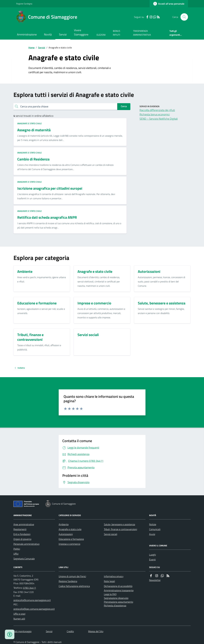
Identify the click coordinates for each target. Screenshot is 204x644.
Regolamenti (20, 529)
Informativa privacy (114, 576)
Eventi (152, 559)
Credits (70, 631)
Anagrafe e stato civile (29, 123)
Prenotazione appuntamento (119, 602)
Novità (48, 34)
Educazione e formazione (71, 539)
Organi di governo (22, 539)
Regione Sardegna (24, 4)
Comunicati (155, 529)
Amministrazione (27, 34)
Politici (17, 549)
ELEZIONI (101, 35)
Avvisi (152, 534)
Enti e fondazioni (22, 534)
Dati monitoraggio (22, 631)
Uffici (16, 554)
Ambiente (64, 524)
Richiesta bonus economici (155, 114)
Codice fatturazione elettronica (74, 586)
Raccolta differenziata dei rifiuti (157, 110)
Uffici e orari (19, 614)
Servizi (63, 34)
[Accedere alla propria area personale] (169, 4)
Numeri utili (19, 619)
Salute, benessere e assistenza (119, 524)
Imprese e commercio (69, 544)
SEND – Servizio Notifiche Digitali (159, 119)
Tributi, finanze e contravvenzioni (120, 529)
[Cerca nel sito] (183, 17)
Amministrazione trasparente (119, 590)
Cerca (124, 106)
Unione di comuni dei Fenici (72, 576)
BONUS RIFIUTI (117, 33)
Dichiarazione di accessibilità (118, 586)
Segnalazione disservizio (116, 598)
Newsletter (155, 580)
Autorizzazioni (66, 534)
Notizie (153, 524)
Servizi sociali (111, 534)
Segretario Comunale (24, 559)
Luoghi (153, 555)
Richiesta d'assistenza (115, 605)
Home (31, 48)
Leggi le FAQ (110, 594)
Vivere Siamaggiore (81, 32)
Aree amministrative (24, 524)
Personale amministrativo (26, 544)
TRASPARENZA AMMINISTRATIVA (142, 33)
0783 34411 (30, 588)
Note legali (109, 581)
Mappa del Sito (96, 631)
